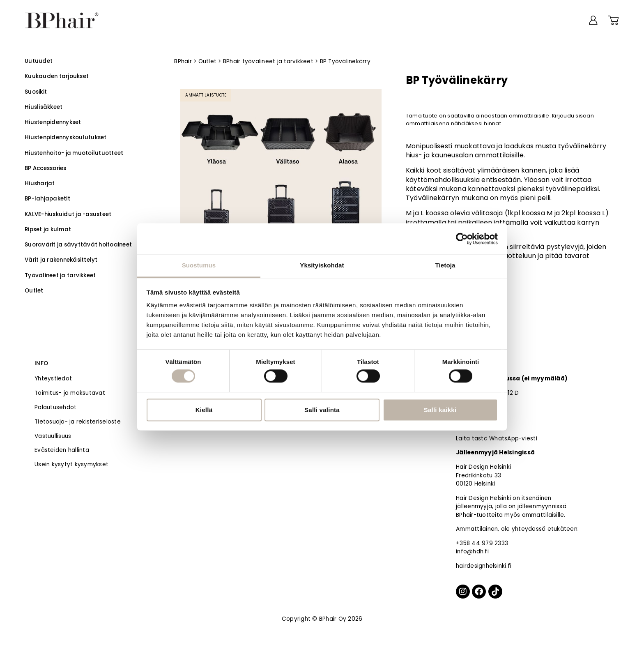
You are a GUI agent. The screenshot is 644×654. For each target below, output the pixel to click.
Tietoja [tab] (445, 265)
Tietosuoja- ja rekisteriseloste (78, 422)
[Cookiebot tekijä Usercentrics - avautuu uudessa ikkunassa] (462, 239)
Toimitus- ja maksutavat (70, 393)
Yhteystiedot (53, 379)
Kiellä (204, 410)
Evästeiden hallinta (62, 450)
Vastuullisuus (53, 436)
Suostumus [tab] (199, 265)
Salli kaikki (440, 410)
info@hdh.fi (472, 552)
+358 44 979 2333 (482, 543)
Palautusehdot (55, 407)
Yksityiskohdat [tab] (322, 265)
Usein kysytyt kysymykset (71, 464)
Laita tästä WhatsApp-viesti (497, 439)
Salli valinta (322, 410)
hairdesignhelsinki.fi (484, 566)
